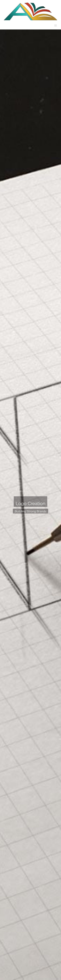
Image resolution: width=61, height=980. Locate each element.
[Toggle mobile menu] (56, 26)
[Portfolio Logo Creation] (30, 505)
